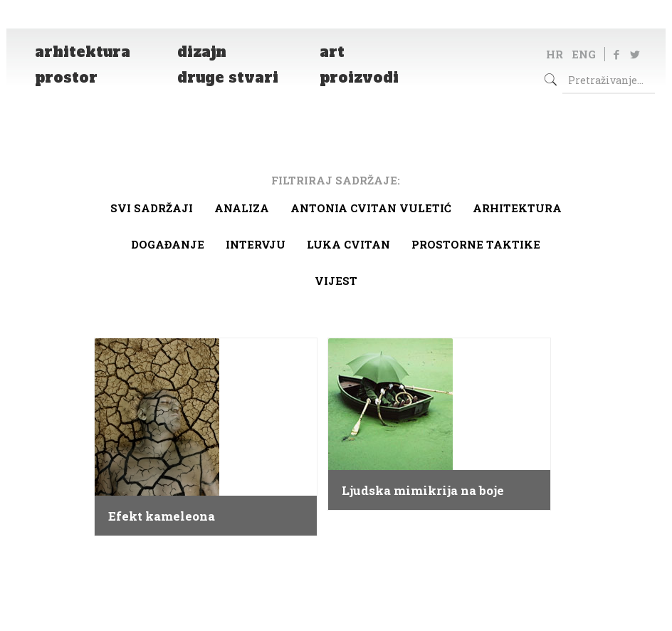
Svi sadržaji (152, 208)
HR (555, 54)
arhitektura (517, 208)
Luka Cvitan (348, 244)
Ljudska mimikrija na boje (423, 491)
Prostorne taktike (476, 244)
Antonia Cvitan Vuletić (371, 208)
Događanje (168, 244)
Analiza (242, 208)
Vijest (336, 281)
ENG (584, 54)
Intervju (256, 244)
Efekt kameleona (162, 516)
